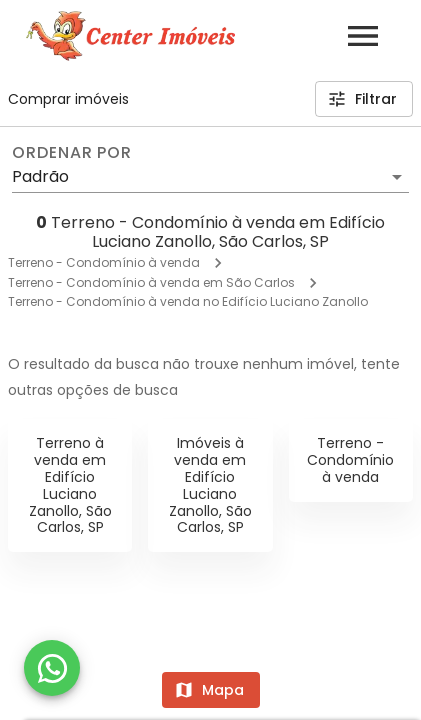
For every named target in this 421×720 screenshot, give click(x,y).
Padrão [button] (40, 176)
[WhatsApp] (52, 668)
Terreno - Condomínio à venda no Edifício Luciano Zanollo (188, 301)
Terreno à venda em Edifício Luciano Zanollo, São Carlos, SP (70, 485)
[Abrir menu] (363, 36)
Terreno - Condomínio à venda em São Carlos (151, 282)
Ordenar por (72, 153)
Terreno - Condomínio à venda (104, 262)
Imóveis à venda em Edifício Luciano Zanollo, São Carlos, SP (210, 485)
